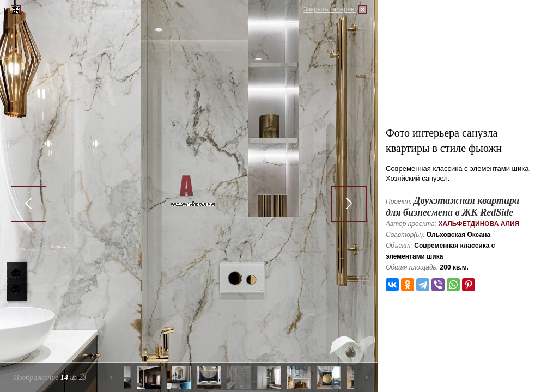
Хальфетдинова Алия (479, 224)
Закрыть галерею (330, 9)
